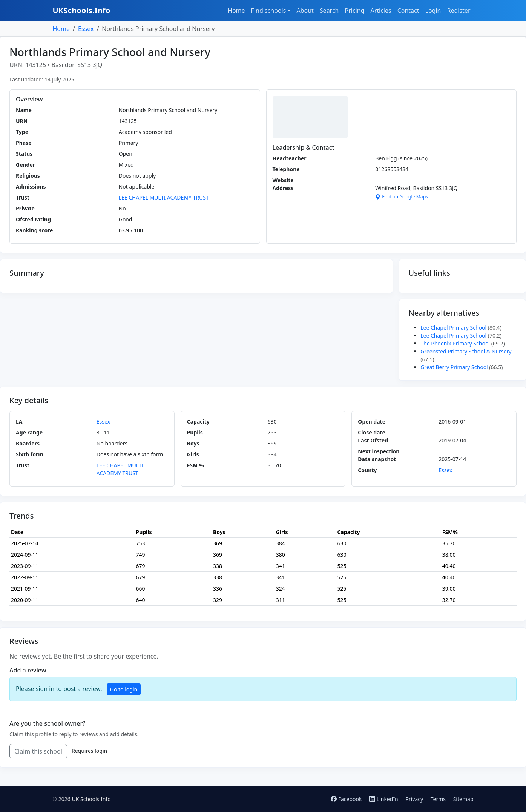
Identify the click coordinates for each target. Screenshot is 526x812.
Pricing (354, 11)
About (305, 11)
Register (459, 11)
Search (329, 11)
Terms (438, 799)
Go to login (124, 689)
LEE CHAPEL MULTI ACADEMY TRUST (164, 197)
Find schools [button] (269, 11)
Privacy (414, 799)
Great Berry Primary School (454, 367)
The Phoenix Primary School (455, 343)
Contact (408, 11)
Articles (381, 11)
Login (433, 11)
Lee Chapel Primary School (453, 328)
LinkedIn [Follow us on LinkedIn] (384, 799)
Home (236, 11)
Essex (86, 29)
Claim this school (38, 751)
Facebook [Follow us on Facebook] (347, 799)
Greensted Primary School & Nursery (466, 351)
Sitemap (463, 799)
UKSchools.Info (82, 10)
